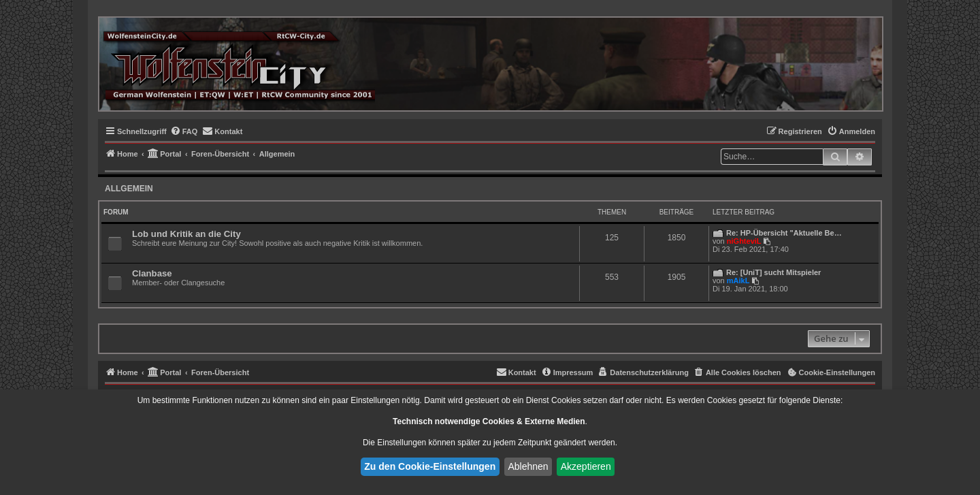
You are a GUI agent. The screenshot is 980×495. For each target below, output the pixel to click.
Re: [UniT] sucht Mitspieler (773, 272)
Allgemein (129, 189)
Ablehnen (528, 466)
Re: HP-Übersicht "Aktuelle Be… (784, 233)
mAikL (738, 281)
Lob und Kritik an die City (186, 234)
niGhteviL (744, 241)
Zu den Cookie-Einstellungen (430, 466)
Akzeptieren (586, 466)
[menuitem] (184, 131)
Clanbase (152, 273)
